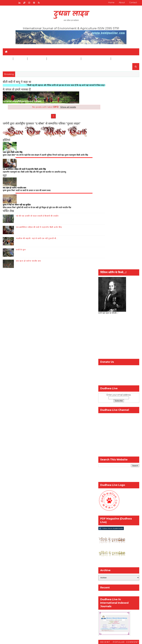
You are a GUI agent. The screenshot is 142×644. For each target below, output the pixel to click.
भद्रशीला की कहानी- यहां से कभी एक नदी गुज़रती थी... (37, 240)
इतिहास (9, 519)
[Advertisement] (119, 148)
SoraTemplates (42, 640)
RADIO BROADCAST (26, 487)
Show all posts (63, 107)
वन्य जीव (9, 515)
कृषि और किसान (106, 469)
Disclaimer (119, 59)
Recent (105, 452)
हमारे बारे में (53, 487)
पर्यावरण (132, 469)
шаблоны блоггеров (76, 640)
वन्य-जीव (103, 474)
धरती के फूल (21, 251)
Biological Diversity (96, 59)
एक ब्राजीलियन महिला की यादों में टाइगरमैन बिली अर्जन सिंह (39, 229)
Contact (133, 3)
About (122, 3)
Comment (132, 452)
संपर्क (43, 487)
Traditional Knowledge (64, 59)
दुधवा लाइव (71, 14)
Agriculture (37, 59)
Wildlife (20, 59)
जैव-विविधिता (120, 469)
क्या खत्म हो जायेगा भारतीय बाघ (28, 263)
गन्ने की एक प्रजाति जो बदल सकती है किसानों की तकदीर (37, 217)
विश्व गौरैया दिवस (117, 474)
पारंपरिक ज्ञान (11, 523)
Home (111, 3)
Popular (119, 452)
